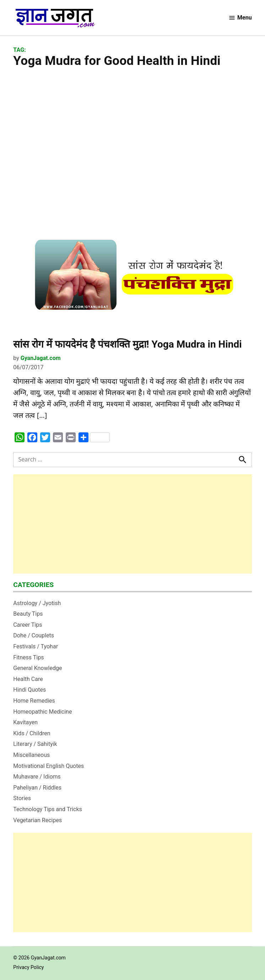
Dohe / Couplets (34, 635)
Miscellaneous (31, 755)
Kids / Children (32, 733)
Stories (22, 798)
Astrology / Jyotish (37, 603)
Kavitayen (25, 722)
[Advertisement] (132, 139)
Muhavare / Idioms (37, 777)
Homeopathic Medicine (42, 712)
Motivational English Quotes (48, 766)
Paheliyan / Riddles (37, 788)
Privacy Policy (28, 967)
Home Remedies (34, 701)
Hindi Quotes (29, 690)
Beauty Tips (28, 614)
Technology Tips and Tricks (48, 809)
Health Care (28, 679)
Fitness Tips (28, 657)
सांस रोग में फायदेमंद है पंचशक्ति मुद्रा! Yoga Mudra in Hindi (127, 344)
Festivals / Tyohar (36, 646)
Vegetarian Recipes (37, 820)
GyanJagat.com (41, 358)
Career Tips (28, 625)
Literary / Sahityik (35, 744)
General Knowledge (37, 668)
